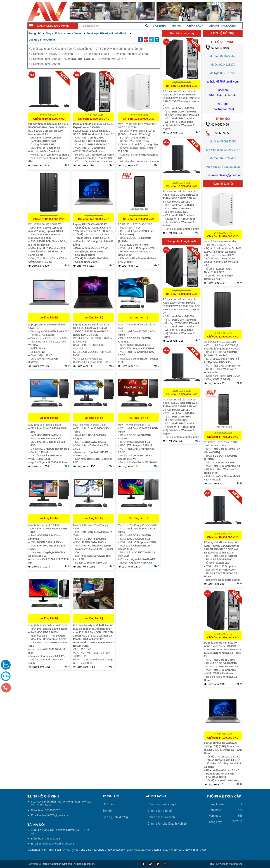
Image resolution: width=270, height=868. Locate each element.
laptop (157, 850)
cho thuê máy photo (93, 850)
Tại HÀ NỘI (36, 825)
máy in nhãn (192, 850)
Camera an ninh (38, 850)
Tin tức (177, 26)
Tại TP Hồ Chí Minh (43, 796)
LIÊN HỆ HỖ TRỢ (223, 33)
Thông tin (110, 796)
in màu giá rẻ (71, 850)
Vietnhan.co (226, 864)
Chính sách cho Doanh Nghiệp (167, 824)
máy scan (55, 850)
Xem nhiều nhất (223, 184)
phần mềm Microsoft (139, 850)
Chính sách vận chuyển (163, 804)
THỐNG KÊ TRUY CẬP (224, 796)
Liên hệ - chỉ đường (222, 26)
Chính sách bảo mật (160, 811)
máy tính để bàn (173, 850)
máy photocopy (116, 850)
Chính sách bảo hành (161, 817)
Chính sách (195, 26)
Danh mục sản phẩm (53, 26)
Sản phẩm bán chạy (182, 33)
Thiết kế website (219, 864)
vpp (204, 850)
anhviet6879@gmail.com (223, 82)
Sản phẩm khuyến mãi (182, 241)
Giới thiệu (159, 26)
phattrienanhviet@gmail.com (224, 175)
